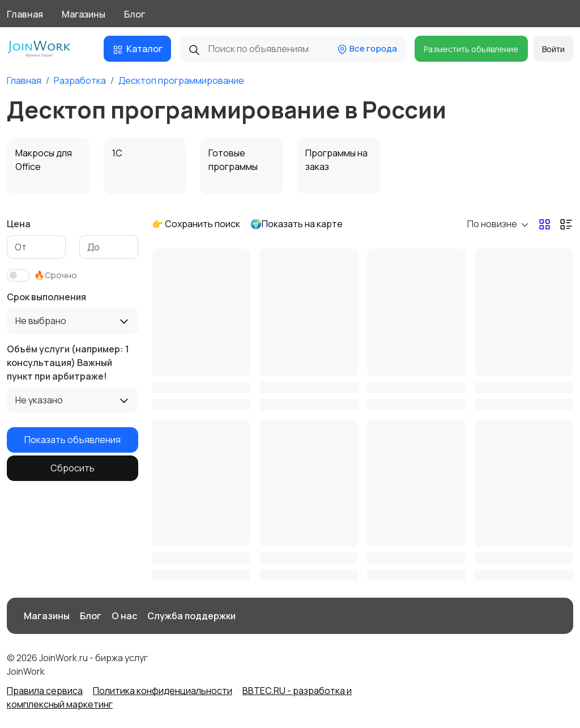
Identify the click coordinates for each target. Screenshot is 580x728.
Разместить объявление (471, 49)
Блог (135, 14)
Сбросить (72, 468)
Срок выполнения (46, 297)
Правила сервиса (45, 691)
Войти (553, 49)
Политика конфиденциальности (163, 691)
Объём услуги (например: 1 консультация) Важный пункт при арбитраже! (68, 363)
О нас (124, 616)
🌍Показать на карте (297, 224)
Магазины (84, 14)
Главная (25, 14)
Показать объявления (72, 440)
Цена (19, 224)
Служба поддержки (191, 616)
